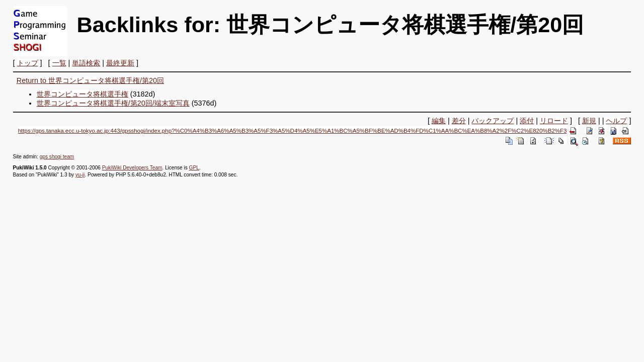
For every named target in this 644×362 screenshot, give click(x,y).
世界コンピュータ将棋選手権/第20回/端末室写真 (113, 103)
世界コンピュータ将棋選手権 (83, 94)
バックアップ (493, 121)
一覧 (59, 63)
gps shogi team (57, 157)
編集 (439, 121)
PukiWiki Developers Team (132, 168)
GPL (194, 168)
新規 (589, 121)
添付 (527, 121)
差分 (459, 121)
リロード (554, 121)
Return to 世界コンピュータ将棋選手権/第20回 (90, 80)
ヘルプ (616, 121)
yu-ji (80, 175)
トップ (28, 63)
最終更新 (120, 63)
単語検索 (86, 63)
